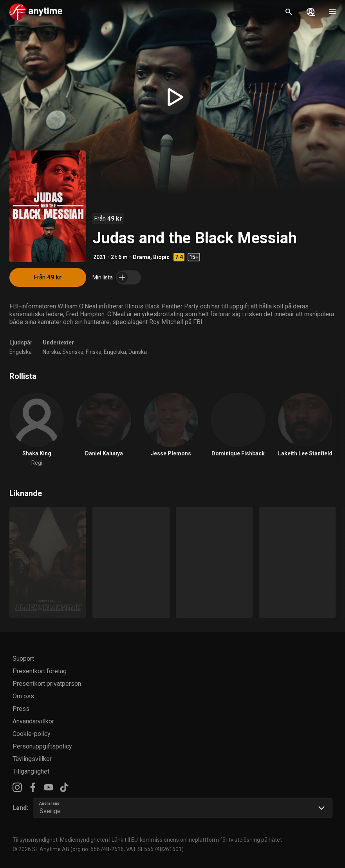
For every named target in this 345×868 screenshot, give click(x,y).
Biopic (161, 257)
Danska (138, 352)
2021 (99, 257)
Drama (142, 257)
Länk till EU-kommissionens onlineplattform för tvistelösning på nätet (197, 840)
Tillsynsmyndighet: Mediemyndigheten (60, 840)
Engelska (21, 352)
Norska (51, 352)
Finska (94, 352)
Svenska (73, 352)
